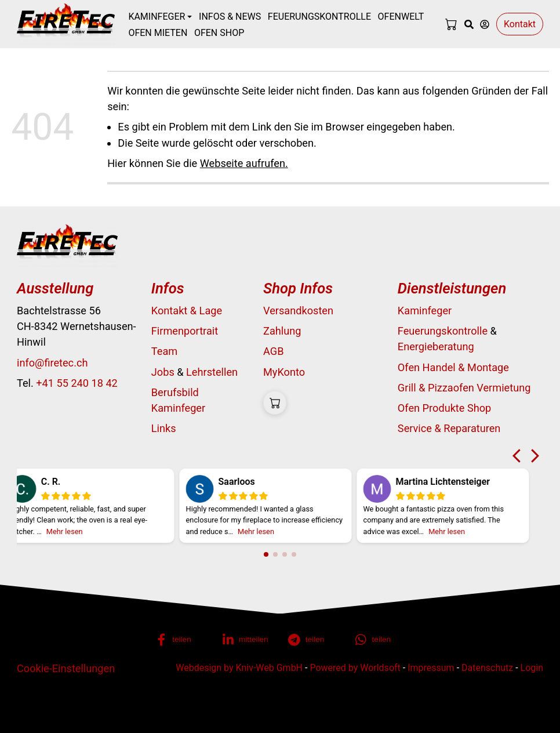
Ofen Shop (219, 33)
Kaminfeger (425, 311)
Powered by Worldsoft (355, 668)
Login (532, 668)
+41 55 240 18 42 (77, 383)
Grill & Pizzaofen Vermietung (464, 388)
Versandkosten (298, 311)
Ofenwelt (401, 17)
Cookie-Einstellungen (66, 668)
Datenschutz (487, 668)
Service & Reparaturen (449, 428)
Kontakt (520, 24)
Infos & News (230, 17)
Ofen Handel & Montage (453, 367)
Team (164, 351)
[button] (181, 640)
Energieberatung (436, 346)
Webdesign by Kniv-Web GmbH (239, 668)
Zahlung (282, 331)
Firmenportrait (185, 331)
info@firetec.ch (52, 363)
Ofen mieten (158, 33)
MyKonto (284, 372)
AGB (273, 351)
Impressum (431, 668)
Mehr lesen (76, 531)
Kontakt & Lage (187, 311)
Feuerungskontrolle (319, 17)
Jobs (163, 372)
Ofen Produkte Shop (444, 408)
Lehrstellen (212, 372)
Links (164, 428)
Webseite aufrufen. (244, 163)
